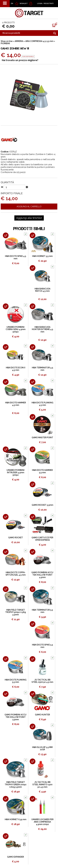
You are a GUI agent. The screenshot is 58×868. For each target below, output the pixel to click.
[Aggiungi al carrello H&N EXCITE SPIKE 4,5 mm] (6, 235)
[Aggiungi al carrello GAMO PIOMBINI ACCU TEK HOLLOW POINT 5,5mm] (6, 694)
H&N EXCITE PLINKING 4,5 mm (42, 404)
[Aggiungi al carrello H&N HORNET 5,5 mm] (33, 235)
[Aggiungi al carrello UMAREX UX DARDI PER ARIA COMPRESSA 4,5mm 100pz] (33, 799)
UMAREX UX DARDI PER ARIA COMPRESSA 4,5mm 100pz (42, 822)
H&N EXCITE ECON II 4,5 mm (16, 369)
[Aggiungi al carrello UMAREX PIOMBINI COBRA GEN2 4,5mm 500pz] (6, 306)
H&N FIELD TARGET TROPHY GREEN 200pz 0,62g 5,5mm (16, 785)
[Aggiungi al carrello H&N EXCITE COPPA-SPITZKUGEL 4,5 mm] (6, 552)
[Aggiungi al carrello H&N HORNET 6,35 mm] (6, 799)
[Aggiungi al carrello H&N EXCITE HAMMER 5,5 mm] (33, 449)
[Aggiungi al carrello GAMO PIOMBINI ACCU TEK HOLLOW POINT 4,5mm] (33, 552)
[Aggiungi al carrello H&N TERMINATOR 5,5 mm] (33, 589)
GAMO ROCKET (16, 538)
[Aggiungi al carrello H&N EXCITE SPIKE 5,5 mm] (33, 624)
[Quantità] (14, 187)
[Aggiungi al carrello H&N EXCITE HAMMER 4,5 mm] (6, 382)
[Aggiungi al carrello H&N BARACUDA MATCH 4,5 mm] (33, 268)
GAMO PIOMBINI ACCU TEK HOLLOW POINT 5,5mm (15, 717)
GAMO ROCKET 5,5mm (42, 505)
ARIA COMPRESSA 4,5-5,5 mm (39, 41)
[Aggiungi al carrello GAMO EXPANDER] (6, 836)
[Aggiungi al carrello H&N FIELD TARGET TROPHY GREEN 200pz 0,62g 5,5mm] (6, 761)
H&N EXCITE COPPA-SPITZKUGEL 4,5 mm (16, 574)
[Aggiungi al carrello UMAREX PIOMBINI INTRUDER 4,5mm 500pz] (6, 449)
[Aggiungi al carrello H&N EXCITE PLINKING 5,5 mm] (6, 659)
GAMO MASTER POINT (42, 438)
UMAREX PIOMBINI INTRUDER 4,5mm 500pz (15, 473)
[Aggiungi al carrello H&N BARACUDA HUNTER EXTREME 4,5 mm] (33, 306)
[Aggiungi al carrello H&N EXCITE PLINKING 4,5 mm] (33, 382)
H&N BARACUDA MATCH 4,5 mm (42, 290)
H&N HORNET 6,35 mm (15, 819)
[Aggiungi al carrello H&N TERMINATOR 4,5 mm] (33, 347)
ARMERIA (19, 41)
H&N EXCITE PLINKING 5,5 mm (16, 681)
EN (12, 4)
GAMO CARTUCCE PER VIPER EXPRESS (42, 539)
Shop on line (7, 41)
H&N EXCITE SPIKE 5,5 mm (42, 646)
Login (40, 4)
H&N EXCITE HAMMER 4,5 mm (15, 404)
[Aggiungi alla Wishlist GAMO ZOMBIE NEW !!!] (29, 218)
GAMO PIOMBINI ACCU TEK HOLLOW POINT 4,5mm (42, 575)
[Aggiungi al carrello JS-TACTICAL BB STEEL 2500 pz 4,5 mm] (33, 659)
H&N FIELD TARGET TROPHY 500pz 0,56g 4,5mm (16, 612)
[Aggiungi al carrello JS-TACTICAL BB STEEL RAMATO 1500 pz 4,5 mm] (33, 761)
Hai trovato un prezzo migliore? (20, 60)
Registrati (49, 4)
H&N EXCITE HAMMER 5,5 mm (42, 471)
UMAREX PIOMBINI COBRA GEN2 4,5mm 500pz (16, 329)
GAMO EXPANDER (15, 857)
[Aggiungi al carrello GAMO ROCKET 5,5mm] (33, 484)
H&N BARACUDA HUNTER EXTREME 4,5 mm (42, 329)
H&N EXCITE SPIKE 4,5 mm (15, 257)
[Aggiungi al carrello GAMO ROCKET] (6, 517)
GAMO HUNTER (42, 715)
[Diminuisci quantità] (2, 187)
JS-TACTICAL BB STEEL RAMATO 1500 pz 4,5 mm (42, 785)
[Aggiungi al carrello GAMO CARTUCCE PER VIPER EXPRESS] (33, 517)
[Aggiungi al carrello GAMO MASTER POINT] (33, 417)
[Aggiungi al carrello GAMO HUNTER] (33, 694)
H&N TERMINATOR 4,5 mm (42, 369)
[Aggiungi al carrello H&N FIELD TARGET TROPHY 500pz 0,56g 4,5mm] (6, 589)
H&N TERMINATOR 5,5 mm (42, 611)
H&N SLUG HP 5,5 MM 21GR (42, 748)
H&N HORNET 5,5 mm (42, 256)
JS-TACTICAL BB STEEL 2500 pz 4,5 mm (42, 681)
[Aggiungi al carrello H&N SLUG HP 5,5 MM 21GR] (33, 727)
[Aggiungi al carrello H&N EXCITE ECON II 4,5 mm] (6, 347)
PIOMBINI (5, 43)
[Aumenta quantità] (27, 187)
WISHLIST (24, 4)
